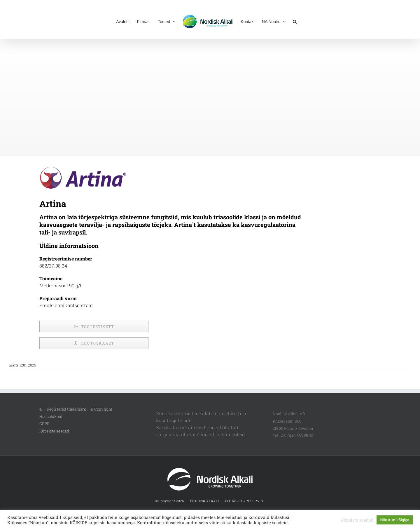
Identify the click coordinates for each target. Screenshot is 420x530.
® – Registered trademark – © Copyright (76, 409)
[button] (295, 21)
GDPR (44, 424)
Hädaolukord (51, 416)
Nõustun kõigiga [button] (395, 520)
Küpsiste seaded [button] (54, 431)
